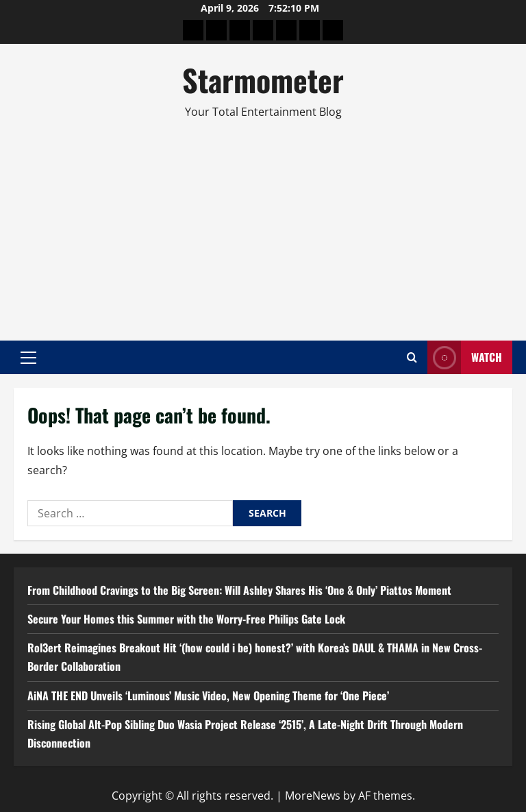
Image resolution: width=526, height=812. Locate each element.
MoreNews (313, 796)
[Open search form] (412, 357)
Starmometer (263, 80)
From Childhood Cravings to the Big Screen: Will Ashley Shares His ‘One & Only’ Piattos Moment (239, 590)
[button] (28, 358)
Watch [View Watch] (465, 357)
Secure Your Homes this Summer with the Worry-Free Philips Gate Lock (186, 619)
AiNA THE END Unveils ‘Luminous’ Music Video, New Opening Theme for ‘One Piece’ (208, 696)
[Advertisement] (263, 224)
